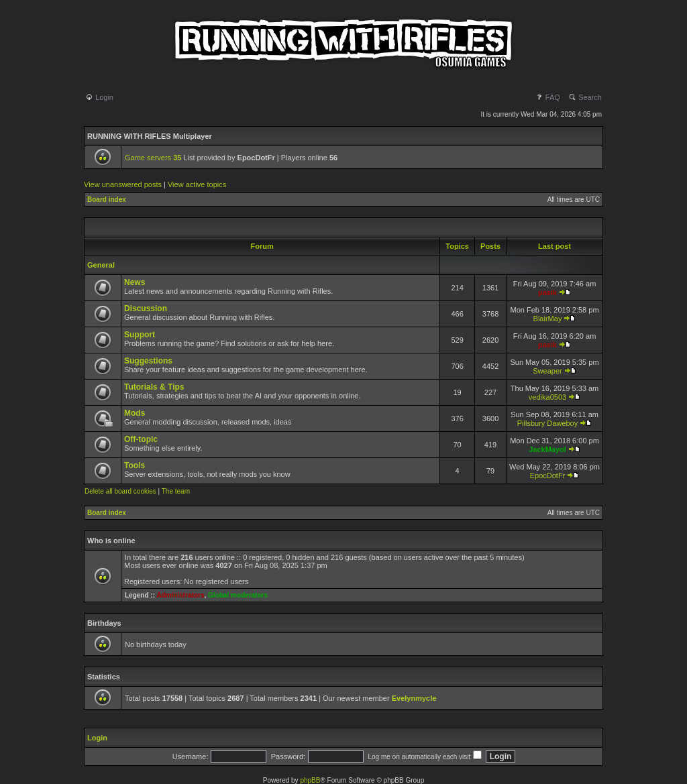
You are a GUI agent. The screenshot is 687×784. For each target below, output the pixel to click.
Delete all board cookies (120, 491)
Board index (107, 200)
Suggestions (148, 361)
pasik (547, 292)
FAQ (548, 97)
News (135, 282)
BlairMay (548, 319)
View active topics (197, 184)
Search (585, 97)
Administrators (180, 595)
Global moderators (238, 595)
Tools (135, 465)
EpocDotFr (548, 475)
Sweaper (547, 371)
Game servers (153, 158)
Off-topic (141, 439)
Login (99, 97)
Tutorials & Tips (154, 387)
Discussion (146, 309)
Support (140, 335)
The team (176, 491)
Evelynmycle (414, 698)
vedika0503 (547, 397)
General (101, 265)
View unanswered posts (123, 184)
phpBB (310, 780)
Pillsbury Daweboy (547, 423)
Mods (135, 413)
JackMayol (547, 449)
